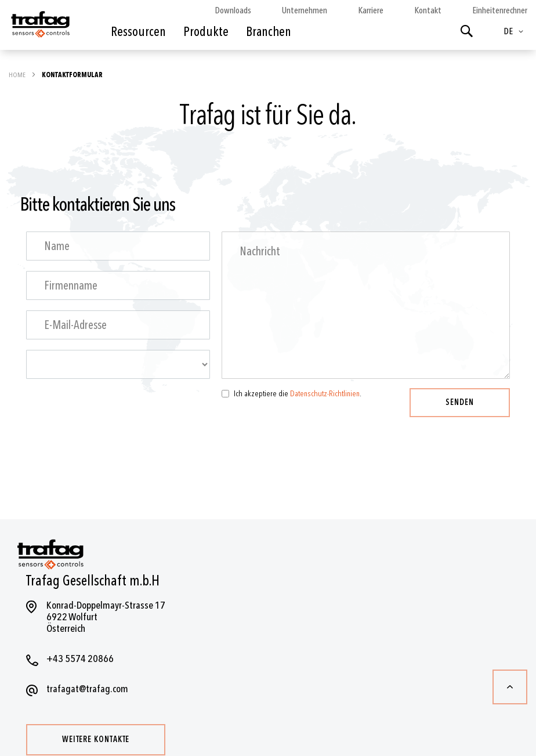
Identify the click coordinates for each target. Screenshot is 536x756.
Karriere (371, 10)
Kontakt (428, 10)
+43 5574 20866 (80, 659)
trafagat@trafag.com (87, 689)
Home (18, 75)
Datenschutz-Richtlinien (325, 394)
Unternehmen (305, 10)
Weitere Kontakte (96, 739)
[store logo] (39, 28)
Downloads (233, 10)
